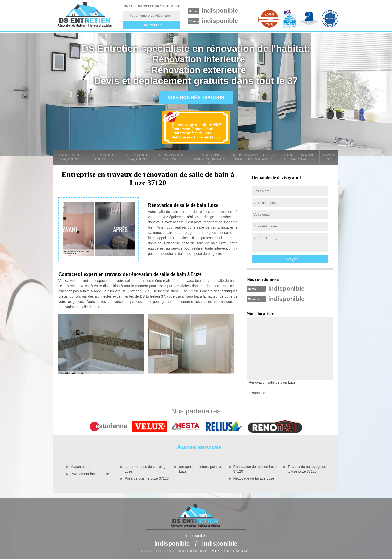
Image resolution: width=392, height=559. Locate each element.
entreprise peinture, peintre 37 (210, 159)
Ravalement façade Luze (90, 473)
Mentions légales (231, 550)
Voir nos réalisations (196, 98)
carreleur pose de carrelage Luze (146, 468)
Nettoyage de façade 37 (138, 157)
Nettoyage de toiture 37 (104, 157)
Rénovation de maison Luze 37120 (255, 468)
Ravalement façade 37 (70, 157)
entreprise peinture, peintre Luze (200, 468)
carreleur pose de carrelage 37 (299, 157)
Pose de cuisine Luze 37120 (147, 478)
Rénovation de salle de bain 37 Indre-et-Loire (255, 157)
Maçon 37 (329, 157)
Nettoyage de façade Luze (254, 478)
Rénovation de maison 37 (172, 157)
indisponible (221, 10)
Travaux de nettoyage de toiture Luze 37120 (307, 468)
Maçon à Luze (81, 466)
